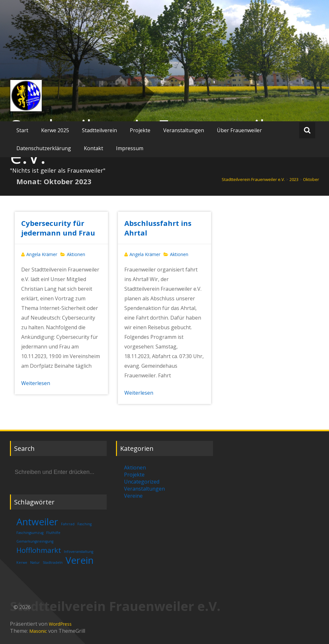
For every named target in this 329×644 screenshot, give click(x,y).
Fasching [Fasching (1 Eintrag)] (84, 524)
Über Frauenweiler (239, 130)
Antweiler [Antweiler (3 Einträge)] (37, 522)
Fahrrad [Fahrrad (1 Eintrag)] (68, 524)
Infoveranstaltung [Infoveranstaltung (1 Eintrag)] (79, 552)
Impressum (130, 148)
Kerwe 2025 (55, 130)
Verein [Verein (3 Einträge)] (80, 560)
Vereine (133, 496)
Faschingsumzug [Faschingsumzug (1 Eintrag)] (30, 533)
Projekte (140, 130)
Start (22, 130)
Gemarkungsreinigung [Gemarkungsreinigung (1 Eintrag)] (35, 541)
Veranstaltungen (184, 130)
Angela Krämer (42, 254)
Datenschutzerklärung (44, 148)
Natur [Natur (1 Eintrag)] (35, 562)
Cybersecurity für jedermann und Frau (58, 228)
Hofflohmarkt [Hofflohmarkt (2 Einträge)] (39, 550)
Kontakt (93, 148)
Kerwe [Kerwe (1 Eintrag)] (22, 562)
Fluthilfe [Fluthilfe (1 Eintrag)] (53, 533)
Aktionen (76, 254)
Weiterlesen (36, 383)
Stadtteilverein (99, 130)
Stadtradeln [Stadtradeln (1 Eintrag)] (53, 562)
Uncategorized (142, 482)
